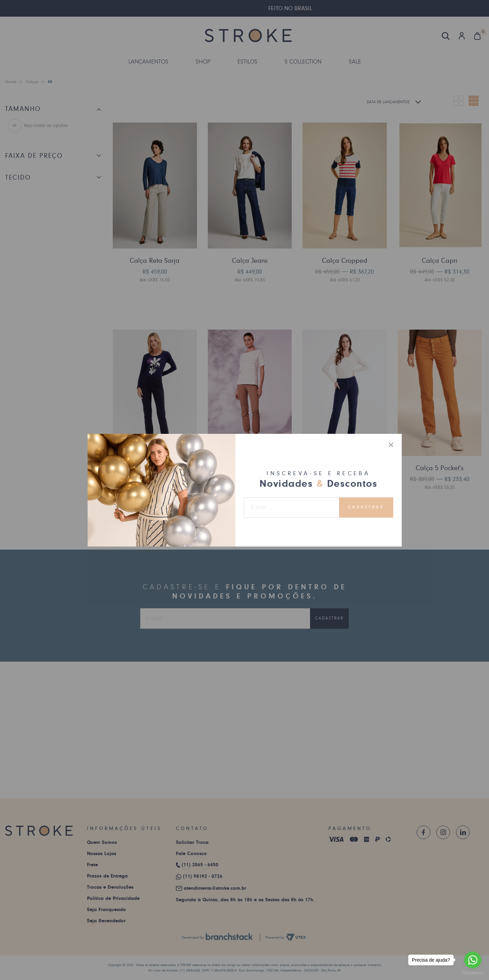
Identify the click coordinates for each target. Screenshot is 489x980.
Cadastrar (366, 507)
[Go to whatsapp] (473, 960)
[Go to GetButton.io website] (473, 973)
